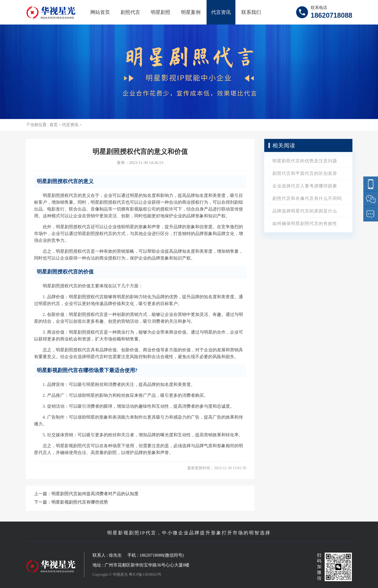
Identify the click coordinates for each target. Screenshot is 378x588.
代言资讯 (221, 12)
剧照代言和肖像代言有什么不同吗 (307, 198)
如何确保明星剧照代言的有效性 (305, 223)
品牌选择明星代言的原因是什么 (305, 211)
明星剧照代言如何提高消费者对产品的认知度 (95, 494)
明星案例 (191, 12)
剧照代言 (130, 12)
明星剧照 (161, 12)
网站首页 (100, 12)
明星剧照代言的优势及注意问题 (305, 161)
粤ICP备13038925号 (145, 575)
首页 (54, 125)
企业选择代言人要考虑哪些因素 (305, 186)
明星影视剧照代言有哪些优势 (80, 502)
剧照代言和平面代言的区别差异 (305, 173)
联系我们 (251, 12)
